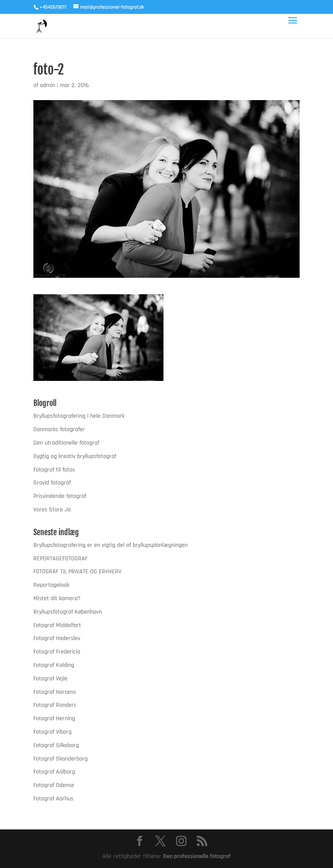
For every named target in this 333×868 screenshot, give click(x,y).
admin (47, 85)
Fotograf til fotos (54, 470)
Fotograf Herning (54, 718)
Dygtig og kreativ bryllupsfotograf (75, 456)
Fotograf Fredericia (57, 652)
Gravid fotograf (52, 483)
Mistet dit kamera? (57, 598)
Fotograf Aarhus (53, 799)
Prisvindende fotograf (60, 496)
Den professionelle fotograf (197, 856)
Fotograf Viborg (52, 732)
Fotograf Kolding (54, 665)
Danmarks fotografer (59, 429)
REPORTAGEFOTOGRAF (60, 559)
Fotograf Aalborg (54, 772)
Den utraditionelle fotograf (66, 443)
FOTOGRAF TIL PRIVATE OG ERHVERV (77, 572)
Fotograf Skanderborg (60, 759)
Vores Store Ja (52, 510)
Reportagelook (51, 585)
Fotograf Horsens (55, 692)
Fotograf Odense (54, 785)
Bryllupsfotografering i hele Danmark (79, 416)
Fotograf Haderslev (57, 638)
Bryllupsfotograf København (68, 612)
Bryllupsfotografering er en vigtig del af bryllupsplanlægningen (111, 545)
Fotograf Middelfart (57, 625)
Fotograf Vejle (51, 679)
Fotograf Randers (55, 705)
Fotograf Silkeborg (56, 745)
